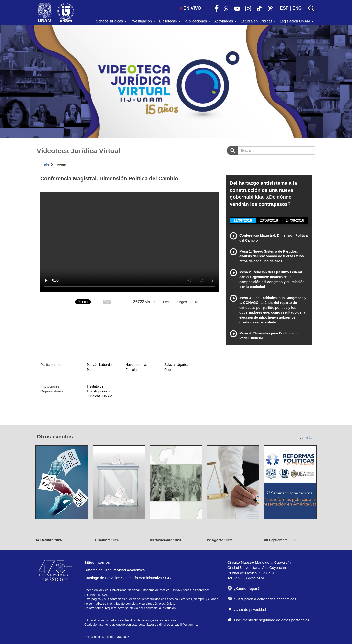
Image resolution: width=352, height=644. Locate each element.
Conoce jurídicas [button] (111, 21)
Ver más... (307, 438)
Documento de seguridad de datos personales (269, 620)
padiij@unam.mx (186, 625)
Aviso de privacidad (247, 610)
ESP (284, 8)
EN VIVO (190, 8)
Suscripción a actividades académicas (262, 599)
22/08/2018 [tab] (243, 220)
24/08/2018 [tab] (295, 220)
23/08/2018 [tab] (269, 220)
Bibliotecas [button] (170, 21)
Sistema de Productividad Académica (115, 570)
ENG (297, 8)
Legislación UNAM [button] (297, 21)
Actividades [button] (225, 21)
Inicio (45, 165)
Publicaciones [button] (197, 21)
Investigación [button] (143, 21)
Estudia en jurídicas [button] (258, 21)
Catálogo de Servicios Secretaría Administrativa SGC (128, 578)
